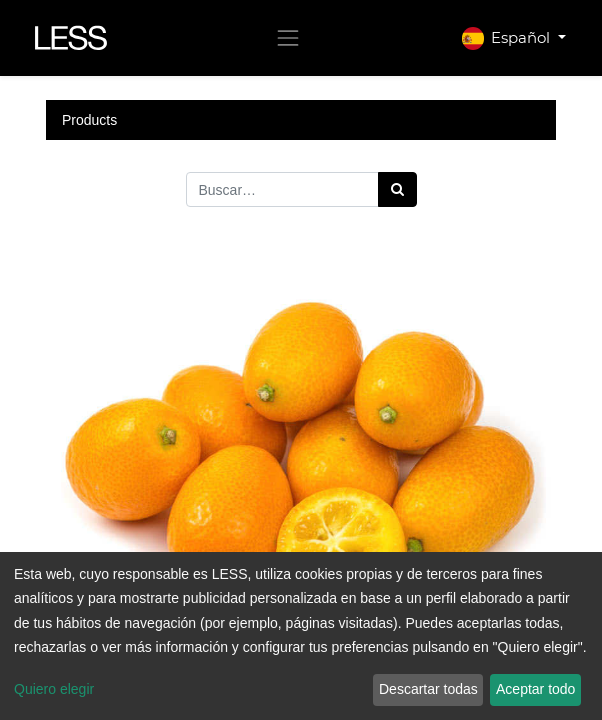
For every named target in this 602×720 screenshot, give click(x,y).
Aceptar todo (535, 689)
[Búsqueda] (397, 189)
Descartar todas (428, 689)
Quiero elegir (54, 689)
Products (89, 120)
